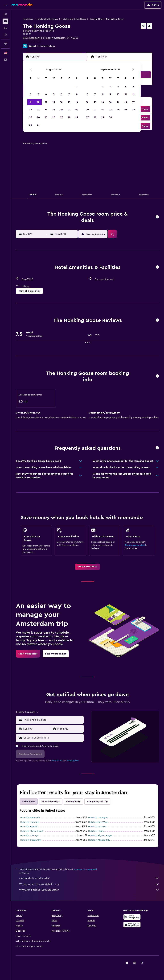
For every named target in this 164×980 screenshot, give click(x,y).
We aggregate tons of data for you (89, 884)
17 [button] (38, 110)
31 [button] (38, 125)
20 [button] (61, 110)
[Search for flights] (5, 15)
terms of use (57, 761)
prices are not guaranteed (85, 869)
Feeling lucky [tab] (73, 802)
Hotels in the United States (74, 19)
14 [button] (69, 102)
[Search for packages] (5, 35)
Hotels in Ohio (96, 19)
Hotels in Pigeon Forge (100, 836)
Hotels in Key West (98, 822)
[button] (5, 5)
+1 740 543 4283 (32, 42)
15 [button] (77, 102)
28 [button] (69, 117)
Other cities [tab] (29, 802)
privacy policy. (73, 761)
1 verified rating (46, 46)
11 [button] (46, 102)
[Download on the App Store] (132, 925)
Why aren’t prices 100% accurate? (89, 890)
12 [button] (54, 102)
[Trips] (5, 44)
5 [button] (54, 94)
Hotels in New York (30, 818)
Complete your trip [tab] (97, 802)
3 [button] (38, 94)
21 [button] (69, 110)
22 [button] (77, 110)
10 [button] (38, 102)
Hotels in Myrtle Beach (32, 831)
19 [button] (54, 110)
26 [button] (54, 117)
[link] (88, 567)
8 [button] (77, 94)
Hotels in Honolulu (30, 822)
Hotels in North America (47, 19)
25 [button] (46, 117)
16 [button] (31, 110)
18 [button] (46, 110)
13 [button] (61, 102)
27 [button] (61, 117)
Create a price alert (135, 545)
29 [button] (77, 117)
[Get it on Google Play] (132, 917)
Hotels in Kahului (29, 827)
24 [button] (38, 117)
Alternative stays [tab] (51, 802)
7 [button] (69, 94)
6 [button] (61, 94)
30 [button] (31, 125)
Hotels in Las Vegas (98, 818)
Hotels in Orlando (97, 827)
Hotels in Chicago (29, 836)
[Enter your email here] (53, 738)
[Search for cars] (5, 28)
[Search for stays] (5, 21)
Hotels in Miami (96, 831)
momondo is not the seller (89, 878)
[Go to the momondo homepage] (22, 5)
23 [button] (31, 117)
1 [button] (77, 87)
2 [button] (31, 94)
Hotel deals (28, 19)
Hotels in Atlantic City (99, 840)
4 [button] (46, 94)
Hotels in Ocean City (31, 840)
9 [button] (31, 102)
